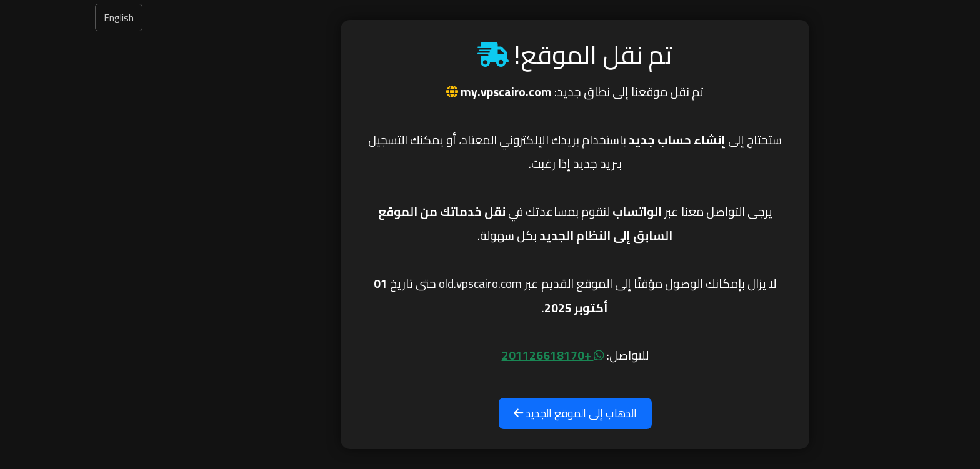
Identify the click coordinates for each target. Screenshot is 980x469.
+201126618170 (468, 355)
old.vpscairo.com (395, 284)
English (34, 17)
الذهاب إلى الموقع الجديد (490, 413)
